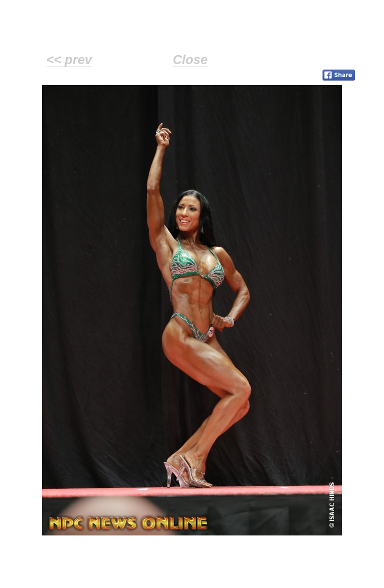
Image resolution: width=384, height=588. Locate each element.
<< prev (69, 60)
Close (190, 60)
